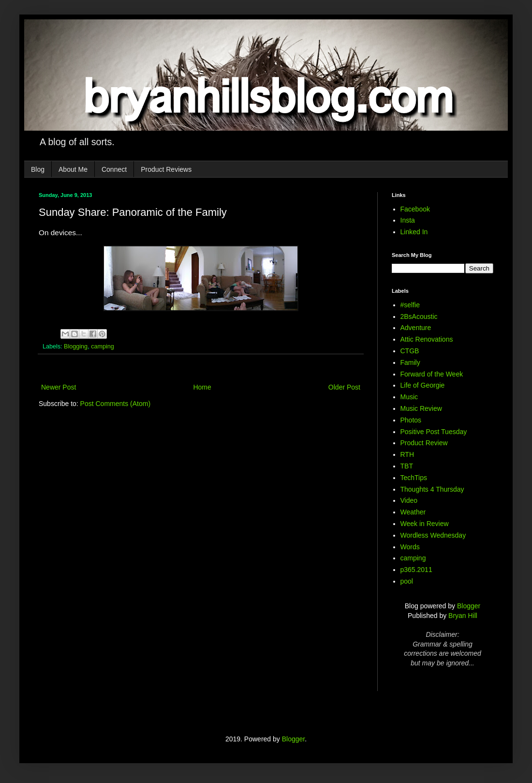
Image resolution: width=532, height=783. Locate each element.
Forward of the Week (432, 374)
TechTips (414, 478)
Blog (38, 169)
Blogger (469, 606)
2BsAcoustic (419, 316)
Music (409, 397)
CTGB (410, 351)
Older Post (344, 387)
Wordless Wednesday (433, 535)
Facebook (415, 209)
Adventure (416, 328)
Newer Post (59, 387)
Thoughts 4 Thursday (432, 489)
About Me (73, 169)
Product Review (424, 443)
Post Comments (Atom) (115, 404)
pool (407, 581)
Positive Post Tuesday (434, 432)
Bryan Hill (463, 616)
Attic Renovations (427, 339)
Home (202, 387)
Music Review (421, 408)
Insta (408, 220)
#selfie (410, 305)
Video (409, 500)
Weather (413, 512)
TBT (407, 466)
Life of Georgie (423, 385)
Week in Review (425, 524)
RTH (407, 454)
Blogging (76, 346)
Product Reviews (166, 169)
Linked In (414, 232)
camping (103, 346)
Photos (411, 420)
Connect (114, 169)
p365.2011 (416, 570)
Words (410, 547)
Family (410, 362)
